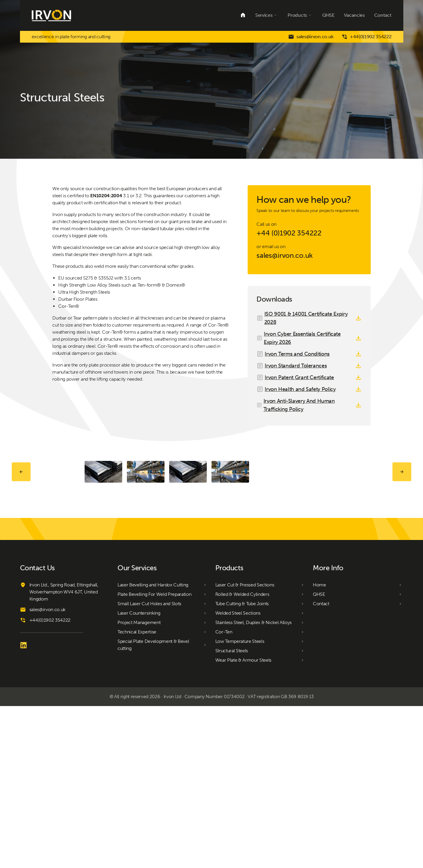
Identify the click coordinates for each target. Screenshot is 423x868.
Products (300, 15)
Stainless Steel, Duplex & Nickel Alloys (254, 784)
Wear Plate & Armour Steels (244, 822)
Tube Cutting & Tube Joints (242, 766)
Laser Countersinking (139, 775)
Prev (21, 553)
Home (243, 15)
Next (402, 553)
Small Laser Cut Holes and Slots (149, 766)
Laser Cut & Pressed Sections (245, 747)
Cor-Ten (224, 794)
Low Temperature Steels (240, 803)
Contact (383, 15)
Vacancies (354, 15)
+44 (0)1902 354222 (289, 233)
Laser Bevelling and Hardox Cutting (153, 747)
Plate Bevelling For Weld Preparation (154, 756)
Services (267, 15)
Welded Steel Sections (238, 775)
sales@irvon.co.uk (311, 37)
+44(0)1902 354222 (367, 37)
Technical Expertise (137, 794)
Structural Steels (232, 813)
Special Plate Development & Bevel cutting (153, 807)
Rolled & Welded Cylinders (242, 756)
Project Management (139, 784)
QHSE (328, 15)
